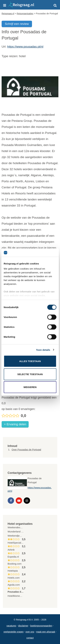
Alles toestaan (30, 361)
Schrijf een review (17, 24)
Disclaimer (23, 626)
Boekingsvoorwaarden (41, 626)
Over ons (30, 632)
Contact (30, 638)
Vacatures (11, 626)
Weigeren (30, 387)
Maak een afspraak (46, 632)
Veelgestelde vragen (14, 632)
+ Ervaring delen (15, 424)
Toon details (43, 350)
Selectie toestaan (30, 374)
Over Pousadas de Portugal (26, 450)
